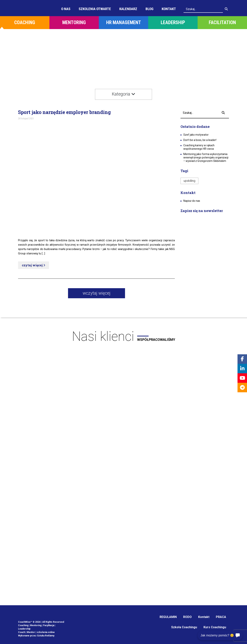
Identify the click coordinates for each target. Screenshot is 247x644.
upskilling (189, 181)
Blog (149, 9)
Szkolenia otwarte (95, 9)
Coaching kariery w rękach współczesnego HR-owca (199, 147)
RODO (187, 617)
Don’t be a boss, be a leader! (200, 140)
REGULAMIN (168, 617)
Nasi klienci (123, 336)
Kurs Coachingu (215, 627)
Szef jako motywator (196, 135)
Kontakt (169, 9)
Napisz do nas (192, 201)
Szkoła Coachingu (184, 627)
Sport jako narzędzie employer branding (64, 112)
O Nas (66, 9)
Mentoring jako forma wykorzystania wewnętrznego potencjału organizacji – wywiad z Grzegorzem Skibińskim (206, 157)
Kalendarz (128, 9)
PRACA (221, 617)
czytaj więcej (34, 265)
